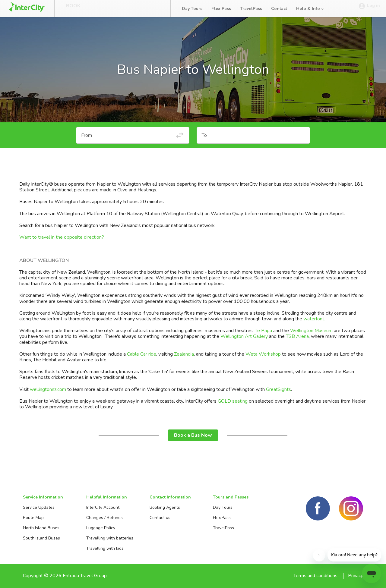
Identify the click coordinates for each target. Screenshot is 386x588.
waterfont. (315, 319)
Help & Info (310, 9)
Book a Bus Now (193, 435)
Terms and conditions (315, 576)
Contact (279, 9)
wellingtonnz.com (48, 389)
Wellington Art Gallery (244, 336)
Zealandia (184, 354)
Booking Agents (165, 507)
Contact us (160, 518)
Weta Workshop (263, 354)
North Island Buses (41, 528)
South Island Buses (41, 538)
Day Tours (192, 9)
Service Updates (39, 507)
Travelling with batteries (110, 538)
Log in (369, 9)
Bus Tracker (142, 8)
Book (73, 8)
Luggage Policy (101, 528)
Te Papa (264, 331)
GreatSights (278, 389)
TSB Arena (297, 336)
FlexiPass (221, 9)
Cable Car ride (141, 354)
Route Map (33, 518)
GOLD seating (233, 401)
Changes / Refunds (104, 518)
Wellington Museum (311, 331)
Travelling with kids (105, 548)
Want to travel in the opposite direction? (62, 237)
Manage (103, 8)
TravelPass (251, 9)
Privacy (356, 576)
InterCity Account (103, 507)
